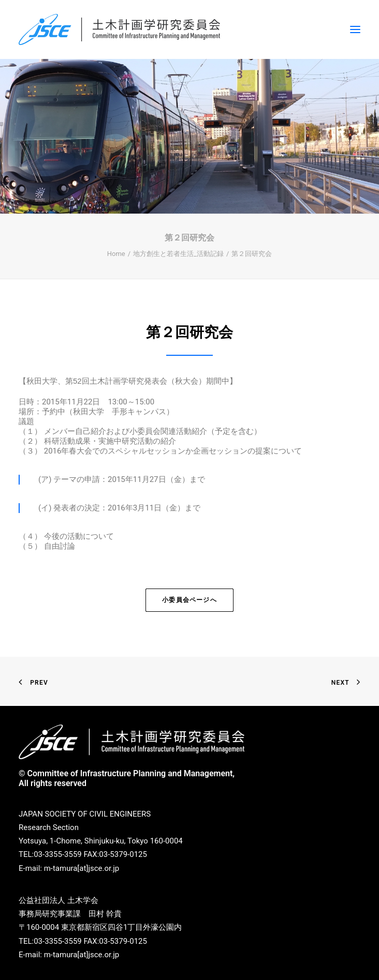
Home (116, 254)
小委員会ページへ (189, 600)
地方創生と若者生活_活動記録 (178, 254)
